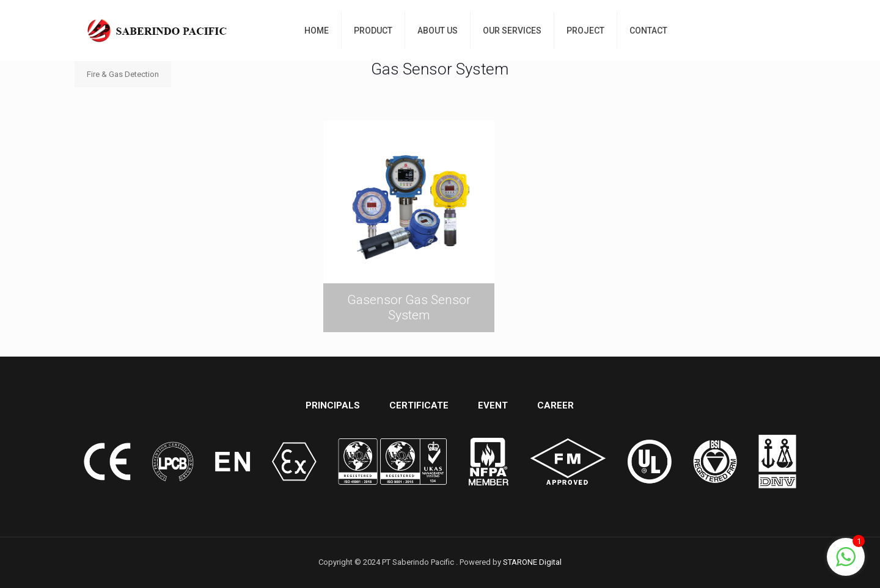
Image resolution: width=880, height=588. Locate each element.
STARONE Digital (532, 562)
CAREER (555, 405)
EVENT (493, 405)
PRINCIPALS (333, 405)
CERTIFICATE (419, 405)
